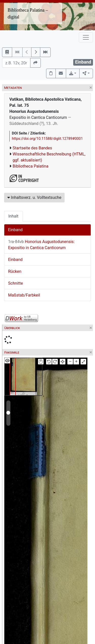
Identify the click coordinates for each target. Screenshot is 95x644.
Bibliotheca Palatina (31, 166)
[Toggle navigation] (86, 37)
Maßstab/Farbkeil (24, 295)
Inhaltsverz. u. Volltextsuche (34, 197)
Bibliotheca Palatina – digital (28, 14)
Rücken (15, 271)
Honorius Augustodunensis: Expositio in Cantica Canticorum (41, 245)
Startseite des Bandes (32, 148)
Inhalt (13, 216)
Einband (15, 230)
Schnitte (15, 283)
